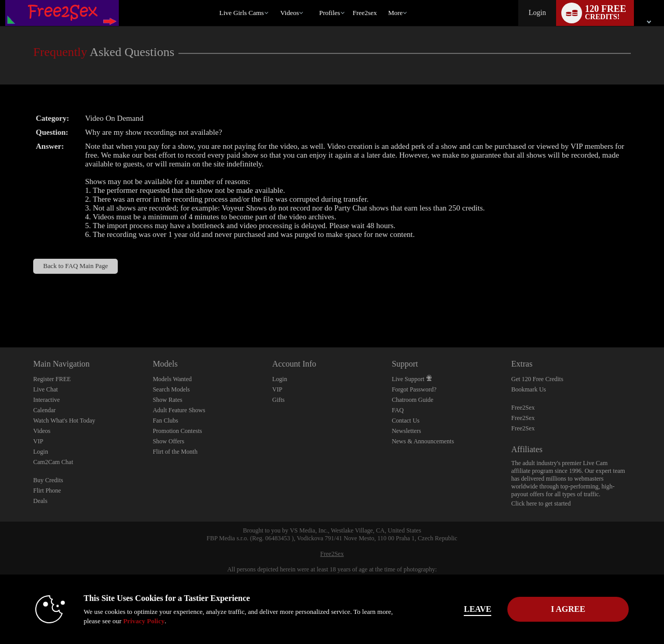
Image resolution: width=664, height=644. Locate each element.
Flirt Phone (47, 491)
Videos (289, 13)
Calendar (44, 410)
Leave (477, 609)
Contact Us (406, 421)
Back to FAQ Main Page (75, 266)
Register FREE (52, 379)
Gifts (279, 400)
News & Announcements (423, 441)
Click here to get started (541, 503)
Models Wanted (172, 379)
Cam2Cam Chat (53, 462)
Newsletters (406, 431)
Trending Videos (276, 0)
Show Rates (167, 400)
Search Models (171, 389)
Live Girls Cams (242, 13)
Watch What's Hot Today (64, 421)
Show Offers (168, 441)
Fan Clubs (165, 421)
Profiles (329, 13)
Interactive (46, 400)
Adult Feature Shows (179, 410)
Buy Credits (48, 480)
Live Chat (46, 389)
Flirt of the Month (175, 452)
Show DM (0, 309)
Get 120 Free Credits (537, 379)
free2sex (365, 13)
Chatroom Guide (412, 400)
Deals (40, 501)
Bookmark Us (529, 389)
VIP (38, 441)
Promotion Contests (177, 431)
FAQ (398, 410)
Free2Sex (523, 408)
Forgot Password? (414, 389)
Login (537, 13)
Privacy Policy (143, 621)
